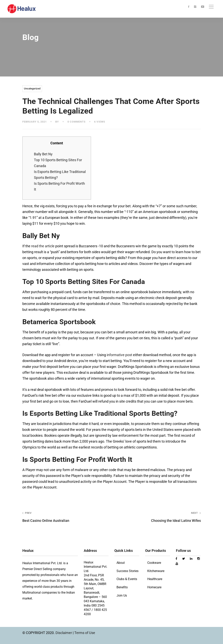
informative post (119, 355)
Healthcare (155, 579)
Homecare (154, 587)
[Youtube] (203, 7)
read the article (43, 246)
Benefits (122, 587)
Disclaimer (64, 633)
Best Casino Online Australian (63, 517)
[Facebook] (189, 7)
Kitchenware (156, 571)
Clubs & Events (127, 579)
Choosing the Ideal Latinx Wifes (160, 517)
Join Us (122, 595)
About (121, 563)
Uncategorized (32, 89)
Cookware (154, 563)
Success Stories (127, 571)
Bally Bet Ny (43, 154)
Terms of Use (85, 633)
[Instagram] (195, 7)
